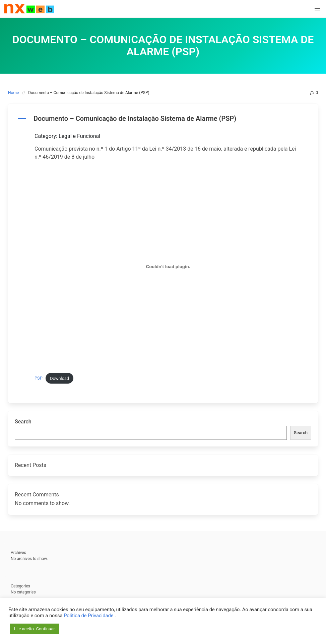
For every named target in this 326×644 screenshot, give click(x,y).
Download (59, 378)
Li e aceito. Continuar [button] (35, 629)
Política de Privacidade (89, 616)
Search (23, 422)
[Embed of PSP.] (168, 267)
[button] (317, 9)
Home (13, 93)
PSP (39, 378)
